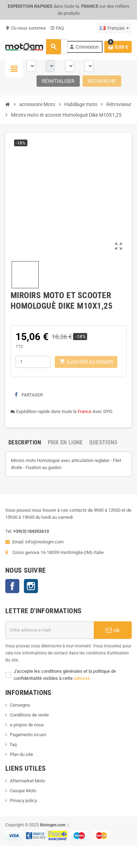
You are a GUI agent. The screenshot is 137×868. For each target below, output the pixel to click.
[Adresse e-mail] (50, 630)
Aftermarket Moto (27, 781)
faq (13, 744)
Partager (29, 395)
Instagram (31, 586)
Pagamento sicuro (28, 735)
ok (113, 630)
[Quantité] (33, 362)
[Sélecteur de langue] (114, 28)
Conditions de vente (29, 715)
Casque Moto (23, 791)
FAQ (57, 28)
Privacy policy (23, 801)
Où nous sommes (26, 28)
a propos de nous (27, 725)
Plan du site (21, 754)
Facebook (12, 586)
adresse (82, 678)
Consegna (20, 705)
